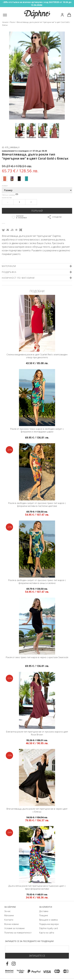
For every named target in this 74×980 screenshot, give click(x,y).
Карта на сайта (47, 933)
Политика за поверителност (18, 933)
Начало (5, 22)
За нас (7, 911)
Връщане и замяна (48, 920)
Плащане (44, 915)
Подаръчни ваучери (49, 924)
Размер (5, 186)
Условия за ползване (14, 928)
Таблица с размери (10, 195)
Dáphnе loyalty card (49, 928)
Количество (7, 198)
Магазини (9, 915)
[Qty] (19, 202)
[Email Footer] (37, 948)
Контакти (9, 920)
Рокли (12, 22)
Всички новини (12, 924)
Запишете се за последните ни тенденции (29, 941)
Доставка (44, 911)
